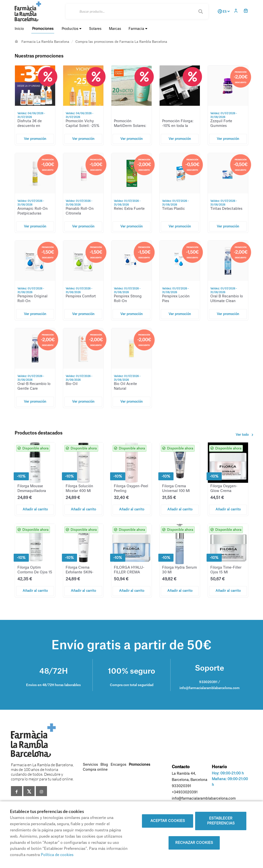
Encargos (118, 765)
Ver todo (245, 435)
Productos (72, 29)
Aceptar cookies (168, 821)
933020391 (181, 786)
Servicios (90, 765)
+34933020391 (185, 792)
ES (223, 11)
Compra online (95, 770)
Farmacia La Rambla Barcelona (45, 42)
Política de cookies (57, 855)
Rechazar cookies (194, 843)
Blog (104, 765)
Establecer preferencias (221, 821)
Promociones (139, 765)
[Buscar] (137, 11)
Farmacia (138, 29)
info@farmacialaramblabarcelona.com (204, 799)
